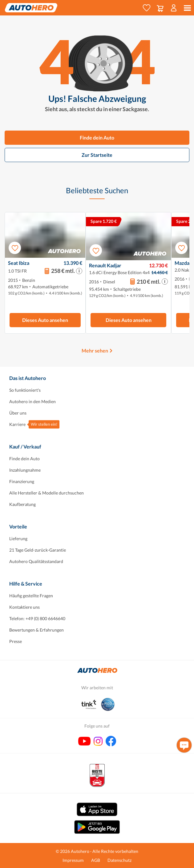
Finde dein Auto (97, 138)
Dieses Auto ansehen (45, 320)
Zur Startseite (97, 155)
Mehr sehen (95, 351)
